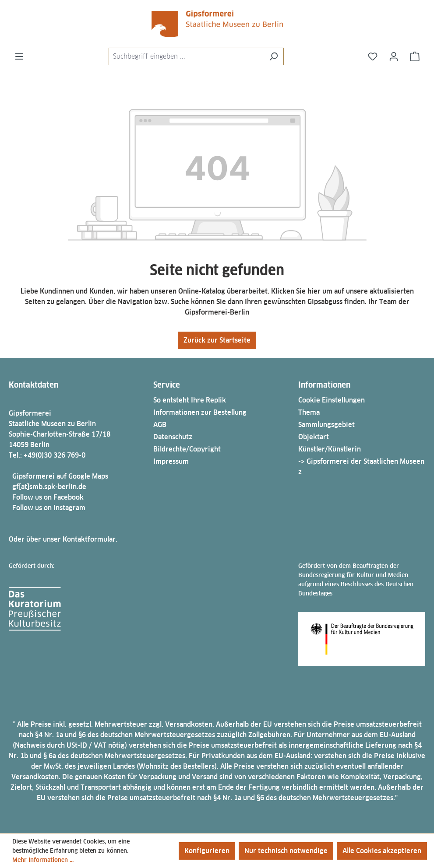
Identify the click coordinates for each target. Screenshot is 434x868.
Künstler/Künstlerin (330, 449)
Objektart (314, 437)
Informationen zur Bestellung (200, 412)
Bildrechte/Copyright (187, 449)
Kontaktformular (89, 539)
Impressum (171, 461)
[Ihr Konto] (394, 56)
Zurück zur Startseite (217, 340)
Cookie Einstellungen (332, 400)
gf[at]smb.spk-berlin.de (49, 487)
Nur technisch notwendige (286, 851)
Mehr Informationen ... (43, 860)
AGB (160, 425)
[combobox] (186, 56)
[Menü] (19, 56)
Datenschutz (173, 437)
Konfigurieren (207, 851)
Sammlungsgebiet (326, 425)
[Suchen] (273, 56)
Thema (309, 412)
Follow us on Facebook (48, 497)
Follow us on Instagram (49, 508)
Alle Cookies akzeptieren (382, 851)
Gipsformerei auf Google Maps (60, 476)
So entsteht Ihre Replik (190, 400)
